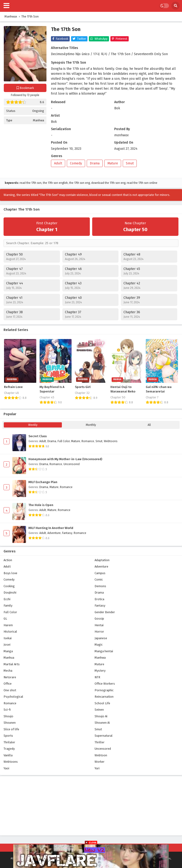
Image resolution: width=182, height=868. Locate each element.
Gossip (99, 619)
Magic (99, 645)
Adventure (54, 533)
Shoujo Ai (101, 716)
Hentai (99, 625)
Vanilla (8, 755)
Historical (10, 632)
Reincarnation (104, 697)
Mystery (100, 671)
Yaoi (6, 768)
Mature (113, 163)
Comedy (76, 163)
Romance (88, 441)
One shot (10, 690)
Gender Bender (105, 612)
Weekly (33, 425)
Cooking (9, 586)
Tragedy (9, 749)
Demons (100, 586)
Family (8, 606)
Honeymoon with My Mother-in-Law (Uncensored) (65, 459)
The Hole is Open (41, 505)
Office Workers (105, 684)
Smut (130, 163)
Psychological (13, 697)
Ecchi (7, 599)
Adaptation (102, 560)
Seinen (99, 710)
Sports (8, 736)
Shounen (10, 723)
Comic (99, 579)
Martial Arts (12, 664)
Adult (58, 163)
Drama (95, 163)
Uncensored (72, 464)
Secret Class (38, 436)
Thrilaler (9, 742)
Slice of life (11, 729)
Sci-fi (7, 710)
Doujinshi (10, 593)
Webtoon (101, 755)
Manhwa (39, 120)
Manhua (9, 658)
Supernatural (104, 736)
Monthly (91, 425)
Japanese (101, 638)
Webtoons (111, 441)
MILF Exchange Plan (43, 482)
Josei (7, 645)
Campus (100, 573)
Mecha (8, 671)
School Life (102, 703)
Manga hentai (104, 651)
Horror (99, 632)
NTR (97, 677)
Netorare (10, 677)
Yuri (97, 768)
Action (8, 560)
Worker (100, 762)
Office (8, 684)
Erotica (99, 599)
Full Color (64, 441)
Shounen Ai (102, 723)
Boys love (10, 573)
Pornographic (104, 690)
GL (5, 619)
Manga (8, 651)
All (149, 425)
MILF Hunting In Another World (51, 528)
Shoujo (8, 716)
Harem (8, 625)
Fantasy (67, 533)
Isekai (8, 638)
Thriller (100, 742)
